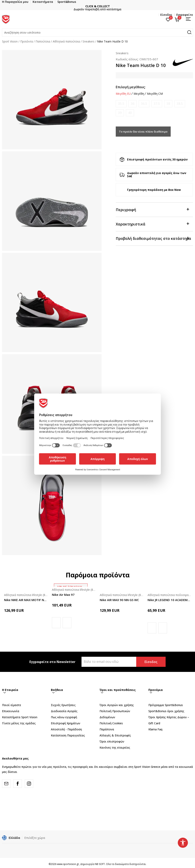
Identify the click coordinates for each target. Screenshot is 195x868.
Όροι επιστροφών (112, 741)
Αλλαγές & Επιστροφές (115, 735)
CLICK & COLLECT (109, 6)
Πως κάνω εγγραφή (64, 717)
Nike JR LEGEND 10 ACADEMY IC (169, 600)
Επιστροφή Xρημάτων (66, 723)
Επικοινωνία (11, 711)
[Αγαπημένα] (168, 19)
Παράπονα (107, 729)
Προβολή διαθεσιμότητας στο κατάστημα (153, 238)
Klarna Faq (155, 729)
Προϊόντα (27, 41)
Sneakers (88, 41)
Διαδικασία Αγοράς (64, 711)
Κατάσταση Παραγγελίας (68, 735)
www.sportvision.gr (68, 864)
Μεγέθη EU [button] (123, 94)
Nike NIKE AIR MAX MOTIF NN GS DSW (26, 600)
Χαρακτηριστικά (152, 224)
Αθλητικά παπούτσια (66, 41)
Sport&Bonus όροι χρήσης (166, 711)
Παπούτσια (43, 41)
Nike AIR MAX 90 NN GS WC (119, 600)
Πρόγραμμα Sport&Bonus (166, 705)
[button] (97, 33)
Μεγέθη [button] (139, 94)
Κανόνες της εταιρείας (115, 747)
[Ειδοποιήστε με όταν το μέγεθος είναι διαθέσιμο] (121, 104)
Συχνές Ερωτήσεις (63, 705)
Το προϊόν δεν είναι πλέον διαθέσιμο (143, 132)
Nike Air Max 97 (63, 595)
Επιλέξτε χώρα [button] (35, 838)
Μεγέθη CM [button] (155, 94)
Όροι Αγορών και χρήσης (117, 705)
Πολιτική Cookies (111, 723)
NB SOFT (100, 864)
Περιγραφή (152, 209)
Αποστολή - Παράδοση (66, 729)
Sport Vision (10, 41)
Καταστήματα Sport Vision (20, 717)
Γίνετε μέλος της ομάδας (19, 723)
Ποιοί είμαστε (12, 705)
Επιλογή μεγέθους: (131, 87)
